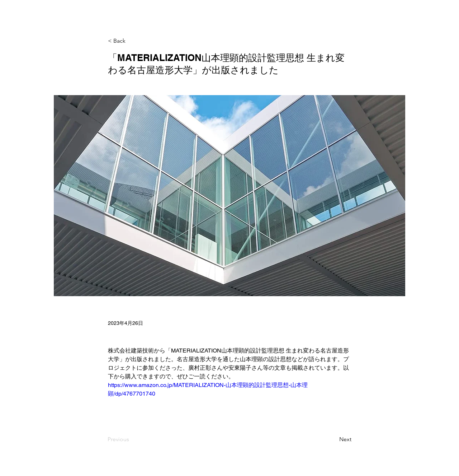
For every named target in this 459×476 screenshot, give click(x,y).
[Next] (333, 440)
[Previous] (131, 440)
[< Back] (132, 41)
